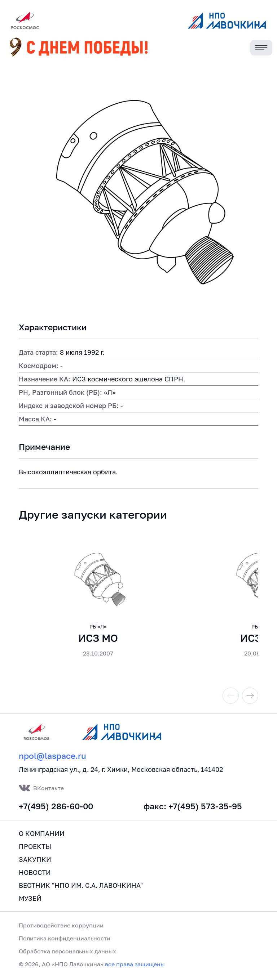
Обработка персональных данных (67, 951)
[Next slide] (250, 696)
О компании (42, 833)
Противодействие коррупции (61, 925)
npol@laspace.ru (52, 756)
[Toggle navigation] (261, 48)
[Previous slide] (231, 696)
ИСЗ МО (98, 638)
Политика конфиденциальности (65, 938)
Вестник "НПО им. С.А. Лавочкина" (81, 885)
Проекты (35, 846)
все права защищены (135, 964)
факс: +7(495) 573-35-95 (193, 806)
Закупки (35, 859)
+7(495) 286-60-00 (56, 806)
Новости (35, 872)
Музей (30, 898)
